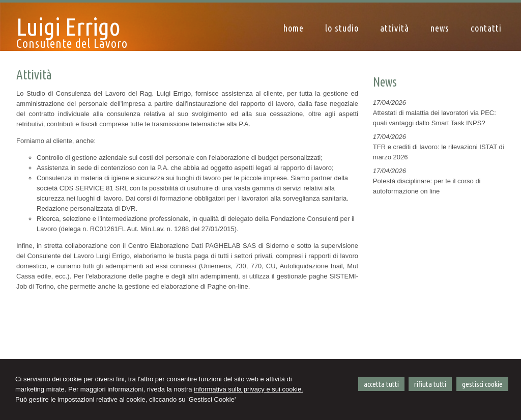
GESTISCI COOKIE (482, 384)
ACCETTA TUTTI (381, 384)
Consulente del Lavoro (72, 44)
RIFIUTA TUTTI (430, 384)
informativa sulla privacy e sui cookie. (249, 389)
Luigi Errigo (68, 26)
